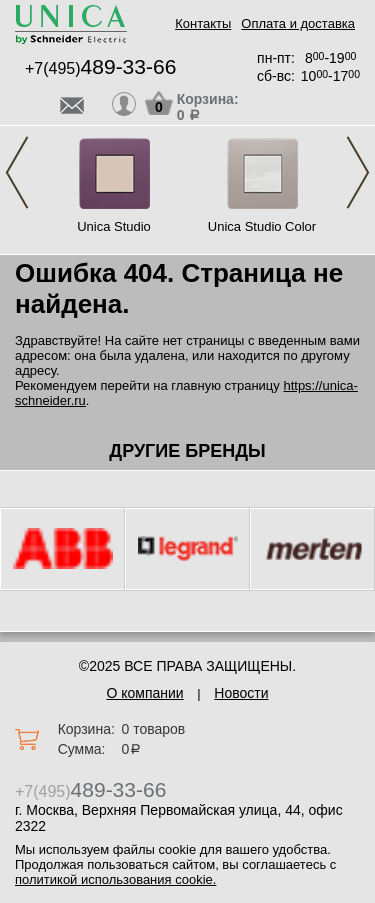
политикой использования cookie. (115, 879)
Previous (17, 172)
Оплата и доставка (298, 23)
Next (358, 172)
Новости (241, 693)
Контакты (203, 23)
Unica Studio (114, 226)
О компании (144, 693)
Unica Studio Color (262, 226)
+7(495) (100, 68)
